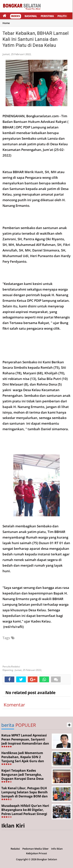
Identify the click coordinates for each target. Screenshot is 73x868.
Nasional (31, 16)
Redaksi (15, 849)
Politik (62, 16)
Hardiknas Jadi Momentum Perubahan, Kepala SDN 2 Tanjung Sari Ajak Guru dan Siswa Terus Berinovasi (23, 759)
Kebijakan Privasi (36, 853)
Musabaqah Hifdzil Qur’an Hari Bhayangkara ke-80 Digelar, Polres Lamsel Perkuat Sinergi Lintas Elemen (25, 812)
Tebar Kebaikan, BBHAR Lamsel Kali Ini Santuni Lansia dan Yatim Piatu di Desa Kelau (36, 39)
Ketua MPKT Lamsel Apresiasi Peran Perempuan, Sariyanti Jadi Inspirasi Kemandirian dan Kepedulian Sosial (25, 741)
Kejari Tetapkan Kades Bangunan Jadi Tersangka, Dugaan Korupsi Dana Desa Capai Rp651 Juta (22, 776)
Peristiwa (47, 16)
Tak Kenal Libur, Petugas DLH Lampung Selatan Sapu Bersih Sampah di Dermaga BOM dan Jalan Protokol (25, 794)
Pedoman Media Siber (36, 849)
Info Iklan (57, 849)
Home (6, 23)
